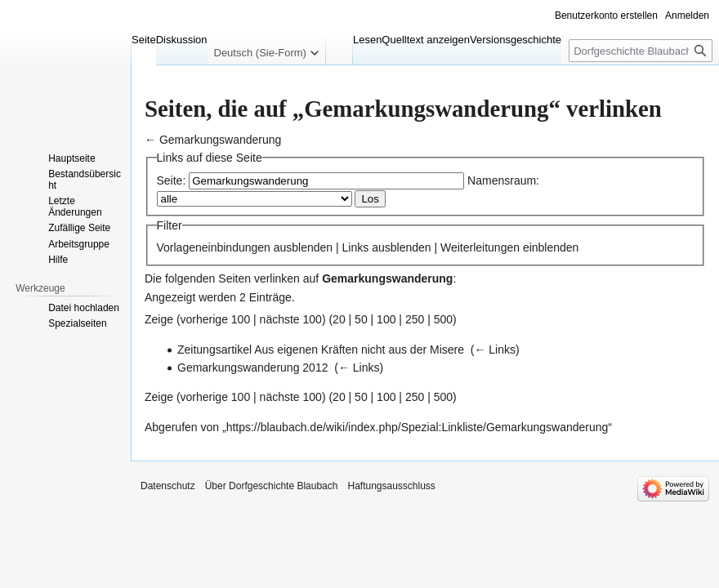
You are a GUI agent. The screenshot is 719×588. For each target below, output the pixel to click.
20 (339, 319)
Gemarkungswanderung (220, 140)
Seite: (172, 180)
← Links (495, 350)
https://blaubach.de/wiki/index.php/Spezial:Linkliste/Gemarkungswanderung (418, 427)
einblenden (551, 247)
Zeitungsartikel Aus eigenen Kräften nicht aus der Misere (321, 350)
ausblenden (303, 247)
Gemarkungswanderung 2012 (252, 367)
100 (386, 319)
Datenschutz (168, 486)
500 (443, 319)
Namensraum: (503, 180)
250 (415, 319)
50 (361, 319)
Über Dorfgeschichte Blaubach (272, 486)
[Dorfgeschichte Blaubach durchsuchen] (641, 51)
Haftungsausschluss (391, 486)
